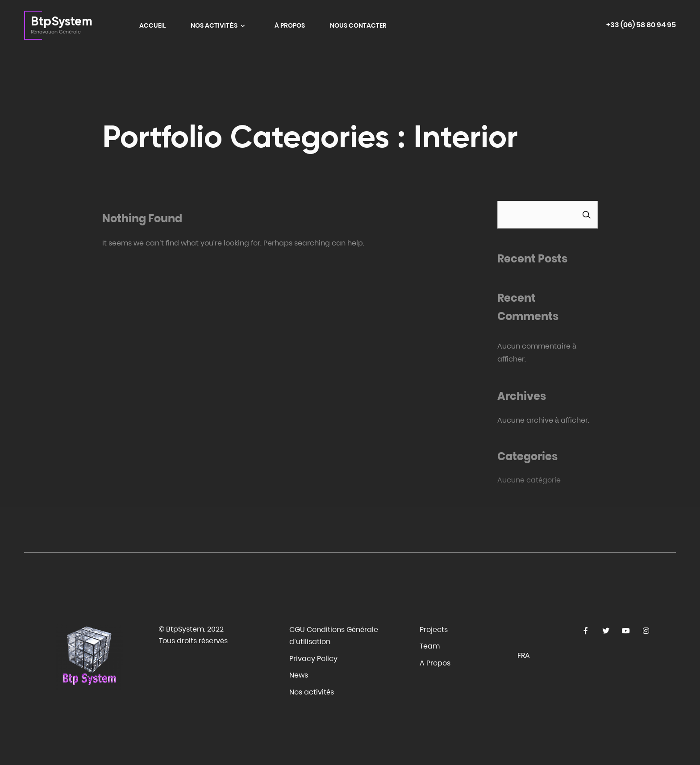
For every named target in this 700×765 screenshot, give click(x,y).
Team (430, 646)
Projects (434, 630)
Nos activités (312, 692)
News (299, 675)
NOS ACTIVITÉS (215, 25)
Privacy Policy (313, 659)
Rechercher (587, 214)
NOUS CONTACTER (358, 25)
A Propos (435, 663)
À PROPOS (290, 25)
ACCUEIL (152, 25)
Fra (524, 655)
